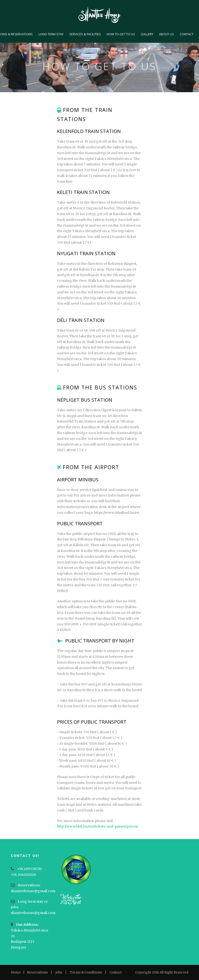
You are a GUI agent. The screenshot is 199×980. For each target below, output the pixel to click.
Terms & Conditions (86, 972)
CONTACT (187, 34)
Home (16, 972)
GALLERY (147, 34)
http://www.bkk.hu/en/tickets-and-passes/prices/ (97, 826)
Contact (116, 972)
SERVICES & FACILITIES (85, 34)
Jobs (59, 972)
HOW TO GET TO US (121, 34)
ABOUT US (167, 34)
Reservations (37, 972)
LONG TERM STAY (51, 34)
